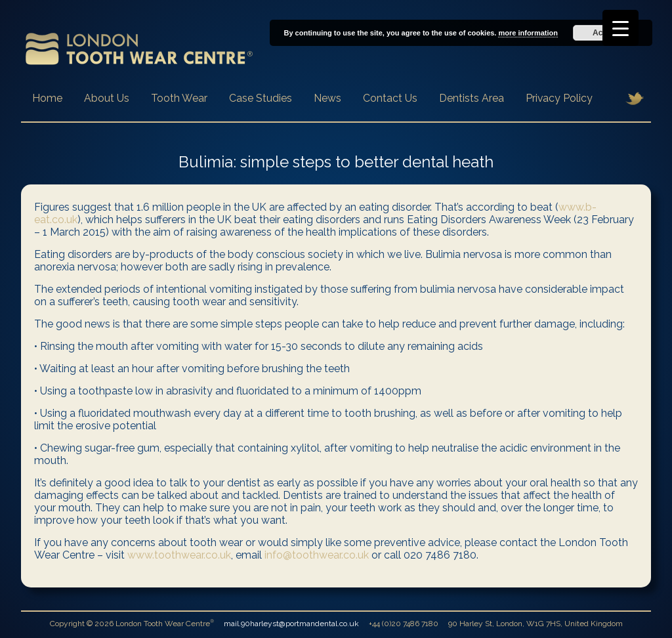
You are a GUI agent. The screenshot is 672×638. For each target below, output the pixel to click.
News (327, 98)
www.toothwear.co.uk (179, 555)
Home (47, 98)
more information (528, 33)
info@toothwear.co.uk (317, 555)
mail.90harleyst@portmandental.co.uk (291, 624)
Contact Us (390, 98)
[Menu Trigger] (620, 28)
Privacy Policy (559, 98)
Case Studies (261, 98)
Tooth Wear (179, 98)
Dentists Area (472, 98)
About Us (107, 98)
